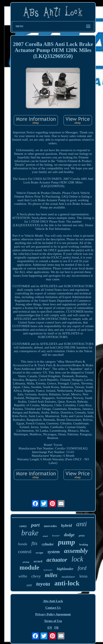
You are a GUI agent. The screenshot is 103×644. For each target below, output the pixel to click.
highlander (65, 569)
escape (40, 553)
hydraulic (48, 570)
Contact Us (53, 608)
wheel (45, 536)
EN (50, 628)
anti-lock (67, 583)
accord (38, 561)
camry (23, 526)
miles (51, 575)
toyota (43, 584)
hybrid (66, 525)
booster (56, 536)
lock (77, 559)
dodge (69, 535)
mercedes (50, 526)
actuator (57, 560)
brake (30, 533)
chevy (36, 576)
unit (29, 585)
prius (82, 535)
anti (82, 524)
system (54, 552)
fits (34, 543)
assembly (76, 551)
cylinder (48, 544)
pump (66, 542)
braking (84, 545)
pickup (26, 562)
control (25, 552)
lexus (84, 576)
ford (82, 568)
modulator (68, 577)
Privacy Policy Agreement (53, 614)
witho (23, 576)
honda (23, 544)
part (35, 525)
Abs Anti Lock (53, 601)
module (29, 567)
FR (57, 628)
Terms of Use (53, 621)
